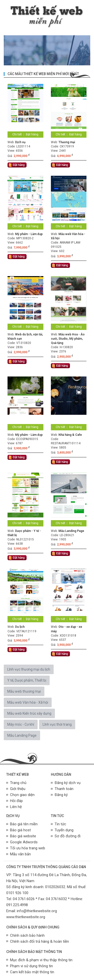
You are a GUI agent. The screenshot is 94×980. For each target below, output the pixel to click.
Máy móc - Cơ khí (21, 724)
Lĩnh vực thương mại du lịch (29, 669)
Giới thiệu (18, 789)
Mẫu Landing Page (22, 735)
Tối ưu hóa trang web (28, 848)
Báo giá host (20, 830)
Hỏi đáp (16, 801)
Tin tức (60, 824)
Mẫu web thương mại (24, 691)
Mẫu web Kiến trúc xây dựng (29, 713)
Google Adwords (24, 842)
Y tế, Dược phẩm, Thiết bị (27, 680)
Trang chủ (18, 783)
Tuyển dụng (64, 830)
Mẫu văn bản (20, 854)
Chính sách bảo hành (27, 935)
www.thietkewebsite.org (26, 917)
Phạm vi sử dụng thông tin (31, 966)
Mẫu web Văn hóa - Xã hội (28, 702)
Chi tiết (17, 134)
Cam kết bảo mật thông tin (32, 972)
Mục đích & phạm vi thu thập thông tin (41, 960)
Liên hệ (16, 807)
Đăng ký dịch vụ (68, 783)
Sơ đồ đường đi (68, 836)
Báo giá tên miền (24, 824)
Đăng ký (61, 795)
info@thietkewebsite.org (37, 911)
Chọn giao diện (22, 795)
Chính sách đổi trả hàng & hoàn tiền (39, 941)
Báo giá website (23, 836)
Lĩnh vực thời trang (57, 724)
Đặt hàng (32, 134)
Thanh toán (64, 789)
